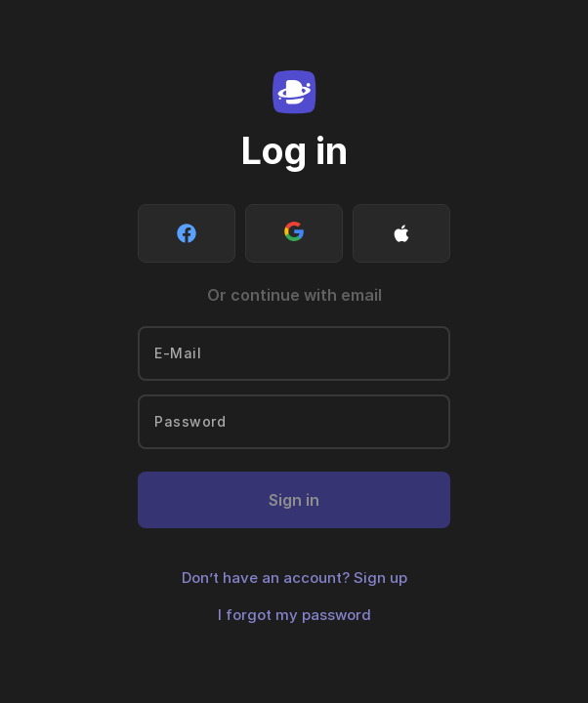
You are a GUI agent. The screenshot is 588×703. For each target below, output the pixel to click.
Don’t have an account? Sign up (294, 578)
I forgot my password (294, 615)
